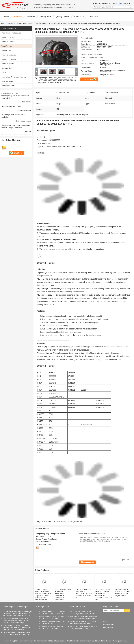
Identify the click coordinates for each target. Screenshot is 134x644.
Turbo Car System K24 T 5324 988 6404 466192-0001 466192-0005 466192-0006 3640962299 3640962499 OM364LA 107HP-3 (57, 80)
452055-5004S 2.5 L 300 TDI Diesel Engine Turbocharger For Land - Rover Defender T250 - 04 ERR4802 (16, 627)
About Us (31, 17)
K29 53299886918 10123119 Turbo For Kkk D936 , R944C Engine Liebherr (122, 593)
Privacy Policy (9, 641)
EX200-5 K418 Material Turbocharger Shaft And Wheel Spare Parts (83, 622)
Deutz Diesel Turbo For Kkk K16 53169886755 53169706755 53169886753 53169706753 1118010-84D (104, 595)
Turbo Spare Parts (8, 86)
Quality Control (63, 17)
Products (18, 17)
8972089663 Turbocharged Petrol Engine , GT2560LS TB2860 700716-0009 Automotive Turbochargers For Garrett (17, 614)
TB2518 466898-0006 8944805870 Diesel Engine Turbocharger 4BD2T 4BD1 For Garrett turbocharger (15, 621)
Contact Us (79, 17)
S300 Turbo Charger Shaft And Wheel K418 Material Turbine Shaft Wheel (83, 618)
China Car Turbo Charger (24, 641)
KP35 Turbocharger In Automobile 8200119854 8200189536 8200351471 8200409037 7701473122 (63, 596)
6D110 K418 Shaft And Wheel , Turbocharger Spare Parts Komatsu (82, 613)
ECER (126, 641)
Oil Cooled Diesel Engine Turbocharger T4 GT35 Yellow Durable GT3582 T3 (17, 633)
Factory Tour (45, 17)
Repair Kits (5, 73)
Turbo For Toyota (8, 64)
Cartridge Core (7, 68)
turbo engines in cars (75, 522)
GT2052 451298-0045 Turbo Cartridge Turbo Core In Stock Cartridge (50, 618)
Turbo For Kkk (21, 24)
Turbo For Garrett (8, 37)
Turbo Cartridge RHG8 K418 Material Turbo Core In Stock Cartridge (49, 627)
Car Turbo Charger (59, 522)
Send (127, 611)
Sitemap (112, 625)
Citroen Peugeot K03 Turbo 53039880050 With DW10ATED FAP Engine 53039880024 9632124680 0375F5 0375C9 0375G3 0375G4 (43, 596)
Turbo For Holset (8, 42)
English (126, 4)
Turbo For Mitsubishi (9, 55)
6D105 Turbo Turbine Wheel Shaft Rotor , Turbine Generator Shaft (84, 627)
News (105, 622)
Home (6, 17)
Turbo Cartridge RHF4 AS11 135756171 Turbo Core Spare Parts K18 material (51, 613)
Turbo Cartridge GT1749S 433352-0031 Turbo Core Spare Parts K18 (50, 622)
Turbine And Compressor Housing (14, 77)
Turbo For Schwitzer (9, 59)
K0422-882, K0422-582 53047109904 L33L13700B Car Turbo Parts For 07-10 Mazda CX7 (83, 594)
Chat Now (93, 17)
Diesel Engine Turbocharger (11, 33)
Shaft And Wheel (7, 81)
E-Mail (105, 625)
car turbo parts (46, 522)
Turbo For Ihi (6, 51)
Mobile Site (108, 628)
